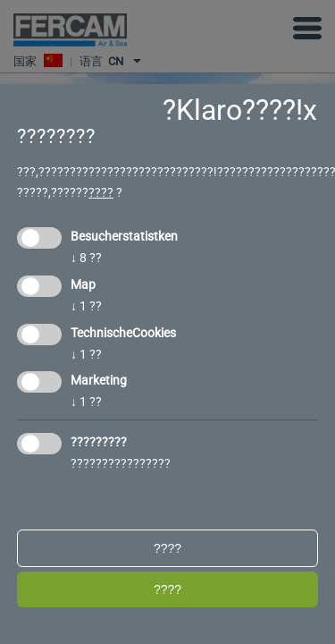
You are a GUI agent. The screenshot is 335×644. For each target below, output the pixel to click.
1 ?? (86, 306)
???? (101, 192)
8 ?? (86, 258)
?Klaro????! (233, 110)
